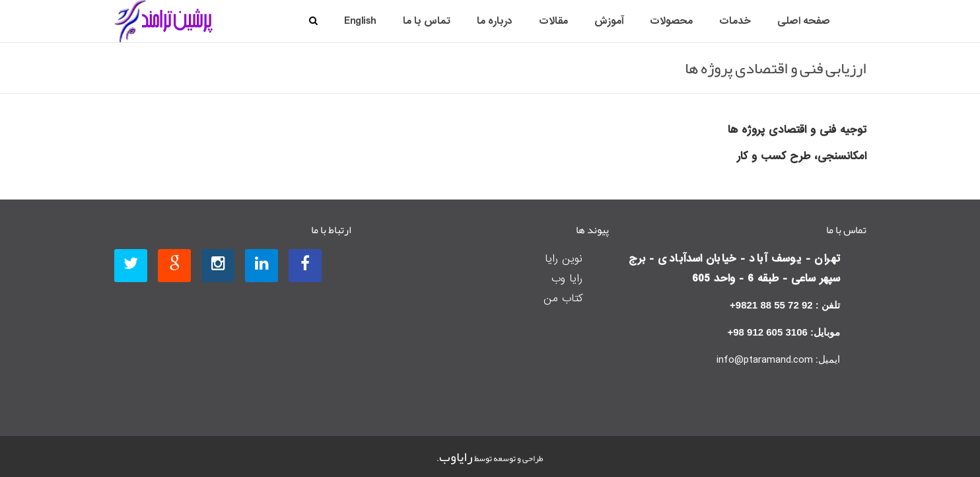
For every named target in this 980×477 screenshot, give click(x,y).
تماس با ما (427, 21)
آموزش (609, 21)
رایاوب (456, 457)
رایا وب (567, 278)
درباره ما (495, 21)
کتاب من (563, 298)
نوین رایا (564, 259)
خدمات (735, 21)
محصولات (671, 21)
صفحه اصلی (804, 21)
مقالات (553, 21)
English (360, 21)
